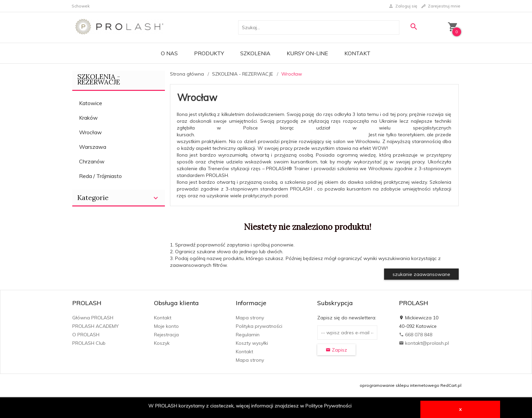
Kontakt (357, 53)
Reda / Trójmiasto (100, 176)
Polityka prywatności (259, 326)
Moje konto (166, 326)
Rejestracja (166, 335)
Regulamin (248, 335)
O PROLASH (86, 335)
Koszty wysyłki (252, 343)
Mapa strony (250, 318)
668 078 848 (416, 335)
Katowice (91, 103)
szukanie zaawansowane (421, 274)
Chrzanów (92, 161)
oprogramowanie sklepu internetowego (400, 385)
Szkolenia (255, 53)
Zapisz (336, 350)
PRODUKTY (209, 53)
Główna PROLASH (93, 318)
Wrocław (90, 132)
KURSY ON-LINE (307, 53)
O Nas (169, 53)
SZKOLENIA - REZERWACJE (99, 79)
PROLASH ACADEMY (96, 326)
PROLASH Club (89, 343)
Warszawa (93, 147)
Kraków (88, 118)
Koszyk (162, 343)
